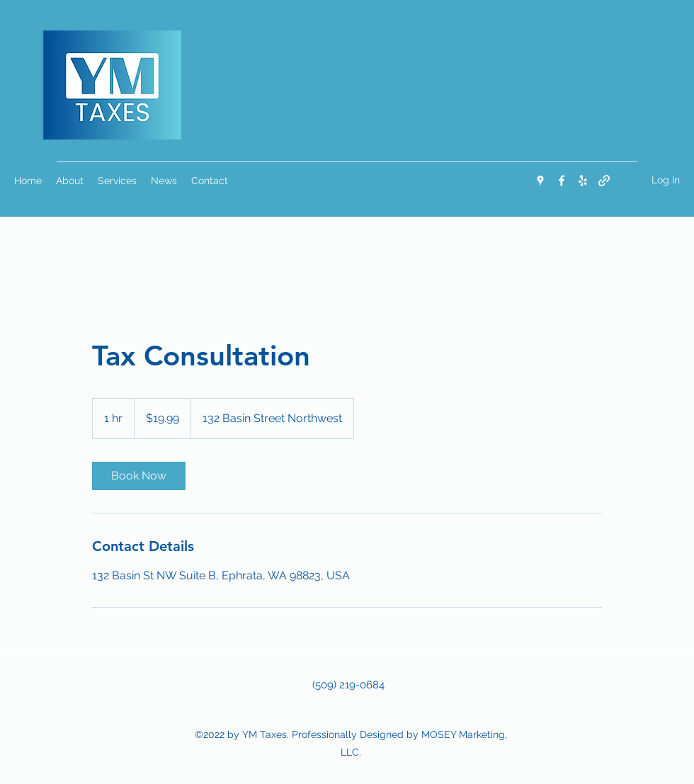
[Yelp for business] (583, 181)
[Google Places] (540, 181)
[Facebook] (562, 181)
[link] (139, 476)
